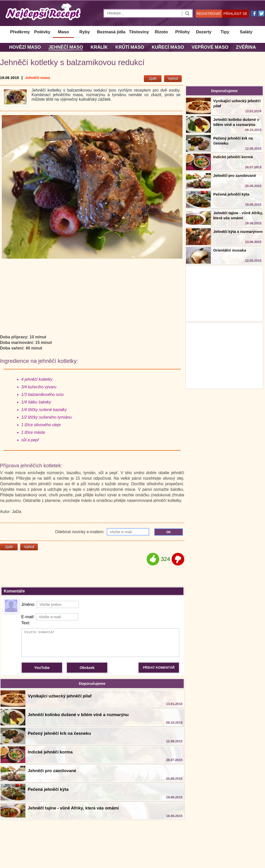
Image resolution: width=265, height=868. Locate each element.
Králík (99, 47)
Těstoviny (139, 32)
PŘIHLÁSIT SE (235, 14)
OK (169, 532)
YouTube (42, 668)
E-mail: (50, 617)
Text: (26, 623)
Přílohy (182, 32)
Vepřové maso (210, 47)
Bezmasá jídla (111, 32)
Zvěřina (246, 47)
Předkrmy (20, 32)
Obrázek (87, 668)
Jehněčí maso (66, 47)
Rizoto (161, 32)
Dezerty (204, 32)
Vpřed (173, 78)
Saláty (246, 32)
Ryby (85, 32)
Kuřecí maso (168, 47)
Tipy (225, 32)
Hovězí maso (25, 47)
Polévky (42, 32)
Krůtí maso (130, 47)
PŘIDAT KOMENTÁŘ (159, 668)
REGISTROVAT (209, 14)
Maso (63, 32)
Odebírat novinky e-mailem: (102, 532)
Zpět (153, 78)
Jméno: (50, 604)
